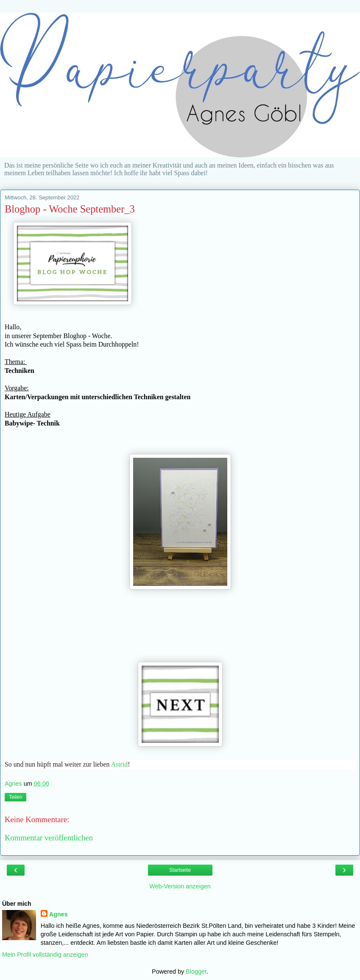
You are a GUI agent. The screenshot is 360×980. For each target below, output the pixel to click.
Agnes (59, 914)
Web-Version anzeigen (180, 886)
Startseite (180, 870)
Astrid (120, 764)
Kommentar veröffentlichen (49, 838)
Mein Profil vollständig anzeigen (45, 955)
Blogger (196, 972)
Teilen (15, 797)
